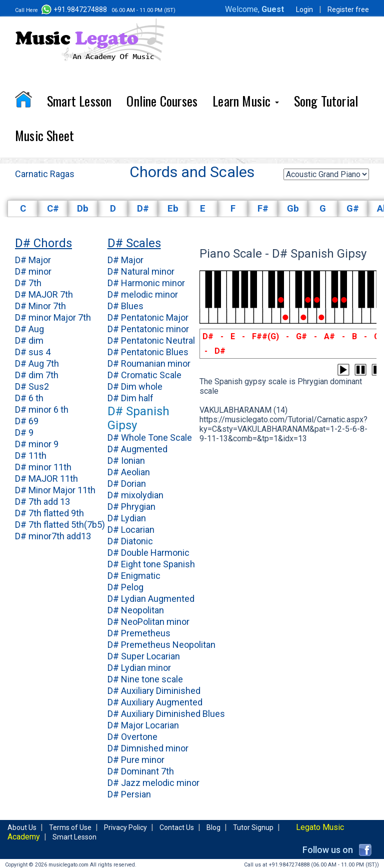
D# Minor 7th (40, 306)
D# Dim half (130, 398)
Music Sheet (44, 135)
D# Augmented (137, 449)
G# (353, 209)
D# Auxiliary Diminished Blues (166, 714)
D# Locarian (131, 530)
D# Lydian (127, 518)
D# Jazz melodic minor (153, 783)
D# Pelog (125, 587)
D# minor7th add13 (53, 536)
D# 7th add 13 (42, 502)
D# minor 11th (43, 467)
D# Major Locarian (143, 725)
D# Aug (29, 329)
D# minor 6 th (42, 409)
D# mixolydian (135, 495)
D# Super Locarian (144, 656)
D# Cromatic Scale (144, 375)
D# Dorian (127, 484)
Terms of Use (70, 827)
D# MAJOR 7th (44, 294)
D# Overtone (132, 737)
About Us (22, 827)
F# (263, 209)
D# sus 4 (33, 352)
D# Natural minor (141, 271)
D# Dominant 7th (141, 771)
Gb (293, 209)
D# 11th (31, 456)
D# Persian (129, 794)
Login (304, 10)
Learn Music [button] (245, 101)
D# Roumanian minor (149, 363)
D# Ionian (126, 461)
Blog (213, 827)
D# (143, 209)
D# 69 (27, 421)
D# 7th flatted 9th (49, 513)
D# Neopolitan (136, 610)
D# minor (33, 271)
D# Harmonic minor (146, 283)
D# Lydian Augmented (151, 599)
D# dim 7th (37, 375)
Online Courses (162, 101)
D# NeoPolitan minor (148, 622)
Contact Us (177, 827)
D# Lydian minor (139, 668)
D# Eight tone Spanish (151, 564)
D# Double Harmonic (148, 553)
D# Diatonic (130, 541)
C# (53, 209)
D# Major (33, 260)
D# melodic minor (143, 294)
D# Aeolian (129, 472)
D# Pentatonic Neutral (151, 340)
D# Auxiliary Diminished (154, 691)
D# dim (29, 340)
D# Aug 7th (37, 363)
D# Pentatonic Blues (148, 352)
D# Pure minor (136, 760)
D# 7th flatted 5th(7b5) (60, 525)
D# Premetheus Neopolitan (161, 645)
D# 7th (28, 283)
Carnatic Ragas (45, 174)
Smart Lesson (79, 101)
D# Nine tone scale (145, 679)
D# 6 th (29, 398)
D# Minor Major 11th (55, 490)
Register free (348, 10)
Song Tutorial (326, 101)
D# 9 (24, 432)
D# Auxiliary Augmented (155, 702)
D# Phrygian (131, 507)
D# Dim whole (135, 386)
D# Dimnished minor (148, 748)
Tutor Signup (253, 827)
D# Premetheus (139, 633)
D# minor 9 (37, 444)
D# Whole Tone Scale (150, 438)
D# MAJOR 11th (46, 479)
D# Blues (125, 306)
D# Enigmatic (134, 576)
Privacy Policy (125, 827)
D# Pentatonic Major (148, 317)
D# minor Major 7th (53, 317)
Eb (173, 209)
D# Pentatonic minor (148, 329)
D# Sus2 (32, 386)
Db (83, 209)
